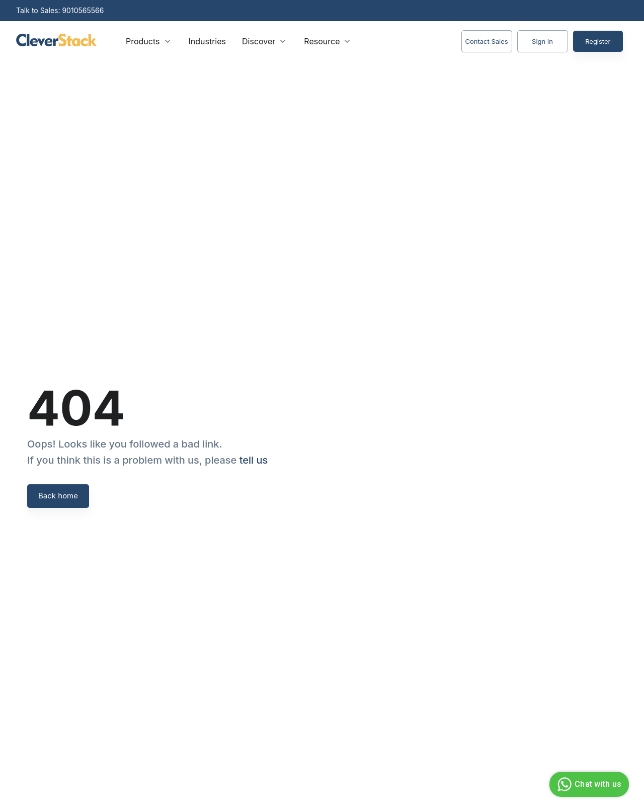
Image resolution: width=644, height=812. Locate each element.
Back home (58, 496)
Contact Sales (487, 42)
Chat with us (588, 784)
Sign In (543, 42)
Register (598, 42)
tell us (254, 460)
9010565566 (83, 10)
